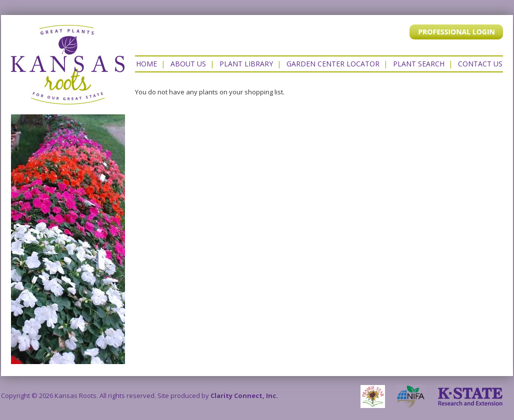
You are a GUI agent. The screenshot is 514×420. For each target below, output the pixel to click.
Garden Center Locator (333, 64)
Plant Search (419, 64)
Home (146, 64)
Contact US (480, 64)
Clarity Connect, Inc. (244, 396)
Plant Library (246, 64)
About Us (188, 64)
